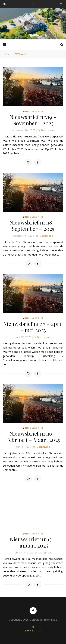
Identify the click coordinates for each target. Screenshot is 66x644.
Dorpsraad (48, 130)
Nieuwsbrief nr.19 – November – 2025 (33, 120)
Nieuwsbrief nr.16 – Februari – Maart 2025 (33, 437)
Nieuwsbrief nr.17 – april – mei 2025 (33, 327)
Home (6, 54)
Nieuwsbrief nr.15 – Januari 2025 (33, 542)
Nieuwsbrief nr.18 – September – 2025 (33, 226)
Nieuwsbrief (34, 111)
